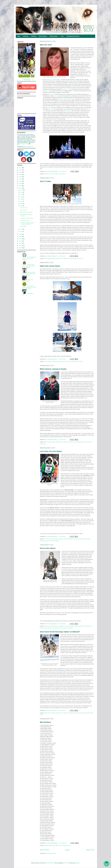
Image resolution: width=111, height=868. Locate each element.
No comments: (63, 171)
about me (46, 174)
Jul (21, 199)
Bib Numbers (45, 722)
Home (68, 850)
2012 (20, 243)
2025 (20, 170)
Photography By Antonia (73, 36)
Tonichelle (26, 36)
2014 (20, 239)
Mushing (34, 36)
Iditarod (56, 96)
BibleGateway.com (28, 147)
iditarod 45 (66, 258)
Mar (22, 206)
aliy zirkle (46, 539)
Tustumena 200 (66, 89)
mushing (51, 94)
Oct (21, 194)
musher (64, 845)
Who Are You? (46, 45)
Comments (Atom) (52, 853)
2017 (20, 188)
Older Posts (90, 850)
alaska (46, 361)
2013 (20, 241)
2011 (20, 246)
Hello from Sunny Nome (50, 266)
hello (51, 174)
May (22, 204)
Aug (22, 197)
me (60, 174)
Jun (21, 201)
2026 (20, 168)
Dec (22, 190)
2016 (20, 234)
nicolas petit (80, 258)
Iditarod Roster (54, 36)
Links (62, 36)
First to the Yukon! (48, 548)
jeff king (50, 628)
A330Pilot (66, 863)
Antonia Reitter (50, 863)
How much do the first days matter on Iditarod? (60, 632)
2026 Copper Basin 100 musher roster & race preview (28, 266)
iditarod (53, 258)
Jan (21, 231)
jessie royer (72, 442)
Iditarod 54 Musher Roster (27, 280)
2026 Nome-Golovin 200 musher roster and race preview (29, 287)
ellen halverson (61, 626)
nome (67, 361)
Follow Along (26, 80)
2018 (20, 186)
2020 (20, 181)
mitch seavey (73, 258)
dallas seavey (47, 258)
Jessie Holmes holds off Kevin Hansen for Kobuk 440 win (29, 274)
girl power (61, 539)
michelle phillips (80, 442)
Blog (19, 36)
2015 (20, 236)
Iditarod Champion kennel (66, 99)
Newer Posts (44, 850)
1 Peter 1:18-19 (25, 144)
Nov (22, 192)
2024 (20, 172)
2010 (20, 248)
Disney (49, 107)
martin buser (55, 628)
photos (81, 361)
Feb (22, 229)
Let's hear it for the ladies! (51, 451)
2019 (20, 184)
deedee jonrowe (53, 539)
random (63, 174)
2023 (20, 175)
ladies (48, 541)
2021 (20, 179)
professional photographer (53, 79)
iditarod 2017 (59, 258)
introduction (56, 174)
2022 (20, 177)
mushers (69, 845)
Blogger (78, 863)
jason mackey (43, 628)
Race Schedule (43, 36)
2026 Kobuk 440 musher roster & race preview (29, 259)
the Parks (51, 109)
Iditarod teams (46, 91)
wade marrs (43, 444)
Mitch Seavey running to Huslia (53, 369)
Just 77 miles (46, 181)
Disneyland (69, 111)
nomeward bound (74, 361)
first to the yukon (70, 626)
